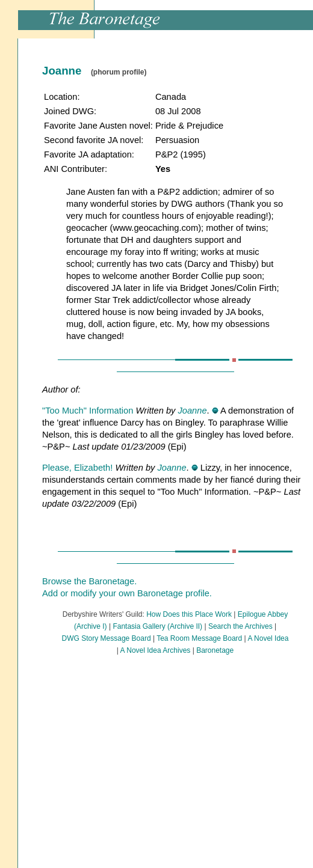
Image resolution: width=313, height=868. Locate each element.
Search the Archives (240, 626)
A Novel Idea (268, 638)
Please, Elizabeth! (79, 468)
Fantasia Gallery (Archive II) (157, 626)
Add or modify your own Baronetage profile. (127, 593)
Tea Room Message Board (199, 638)
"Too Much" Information (89, 411)
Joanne (192, 411)
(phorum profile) (119, 72)
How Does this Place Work (189, 614)
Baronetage (215, 650)
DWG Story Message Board (107, 638)
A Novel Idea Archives (156, 650)
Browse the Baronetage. (89, 581)
